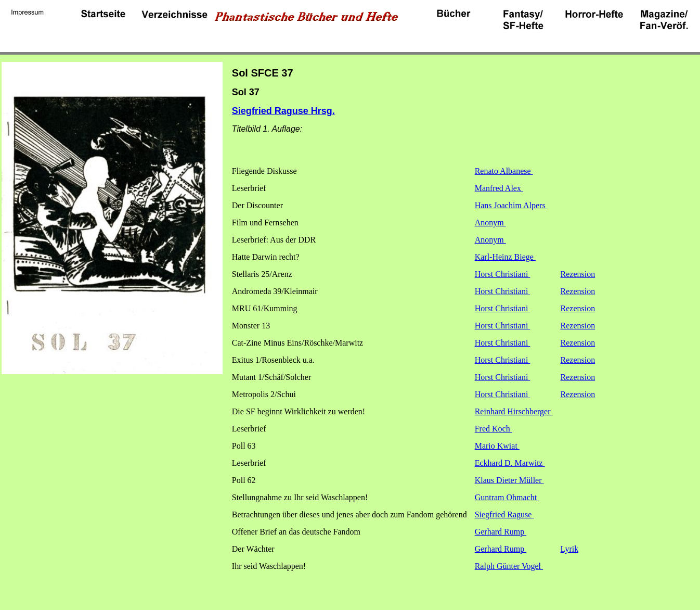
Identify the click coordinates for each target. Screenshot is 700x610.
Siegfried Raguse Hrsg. (283, 111)
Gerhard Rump (501, 532)
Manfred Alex (499, 188)
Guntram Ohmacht (507, 497)
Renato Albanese (504, 171)
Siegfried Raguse (504, 514)
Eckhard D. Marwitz (510, 463)
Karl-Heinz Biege (505, 257)
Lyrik (570, 549)
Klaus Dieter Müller (509, 480)
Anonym (490, 223)
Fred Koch (494, 429)
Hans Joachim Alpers (511, 205)
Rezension (578, 274)
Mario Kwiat (497, 446)
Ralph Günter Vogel (509, 566)
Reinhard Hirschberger (514, 411)
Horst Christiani (503, 274)
